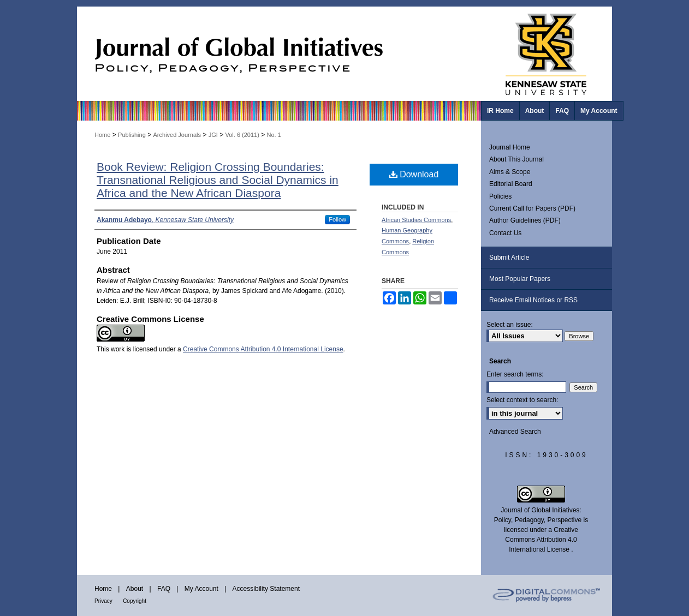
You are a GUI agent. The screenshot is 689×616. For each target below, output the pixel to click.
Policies (500, 196)
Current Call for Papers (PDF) (532, 208)
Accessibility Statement (266, 589)
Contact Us (505, 233)
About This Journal (516, 159)
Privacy (103, 601)
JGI (213, 135)
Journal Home (510, 147)
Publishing (132, 135)
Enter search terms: (515, 374)
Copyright (135, 601)
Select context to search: (522, 400)
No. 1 (274, 135)
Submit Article (509, 258)
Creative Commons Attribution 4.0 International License (263, 349)
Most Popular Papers (520, 279)
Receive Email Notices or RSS (533, 300)
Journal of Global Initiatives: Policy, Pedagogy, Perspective (279, 54)
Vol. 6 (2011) (242, 135)
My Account (201, 589)
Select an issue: (510, 325)
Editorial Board (511, 184)
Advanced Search (515, 432)
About (135, 589)
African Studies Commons (416, 220)
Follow (337, 219)
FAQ (164, 589)
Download (414, 174)
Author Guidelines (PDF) (525, 220)
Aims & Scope (510, 172)
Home (102, 135)
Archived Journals (177, 135)
